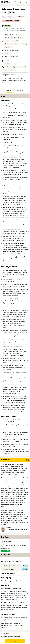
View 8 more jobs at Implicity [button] (11, 637)
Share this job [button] (6, 634)
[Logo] (5, 2)
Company (19, 90)
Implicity (23, 9)
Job (10, 90)
